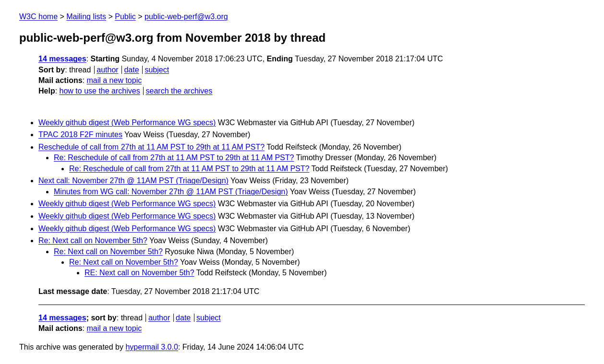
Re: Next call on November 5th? (93, 241)
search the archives (179, 91)
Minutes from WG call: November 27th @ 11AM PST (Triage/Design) (171, 192)
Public (125, 17)
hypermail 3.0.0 (151, 347)
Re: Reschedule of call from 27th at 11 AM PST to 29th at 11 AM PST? (174, 158)
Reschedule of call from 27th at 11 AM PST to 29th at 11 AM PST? (151, 147)
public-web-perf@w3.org (186, 17)
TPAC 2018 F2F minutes (80, 135)
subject (157, 70)
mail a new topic (114, 80)
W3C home (38, 17)
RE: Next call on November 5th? (139, 273)
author (107, 70)
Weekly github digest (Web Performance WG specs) (127, 123)
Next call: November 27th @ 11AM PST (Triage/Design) (133, 181)
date (131, 70)
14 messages (62, 59)
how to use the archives (100, 91)
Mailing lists (86, 17)
